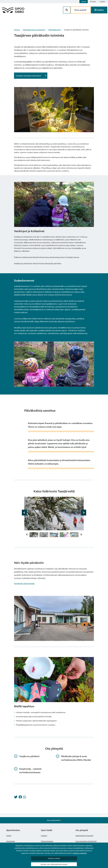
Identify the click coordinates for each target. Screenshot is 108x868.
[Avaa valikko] (99, 10)
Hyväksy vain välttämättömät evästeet (54, 864)
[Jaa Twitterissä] (16, 798)
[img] (34, 535)
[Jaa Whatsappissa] (25, 798)
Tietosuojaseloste (47, 841)
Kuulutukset (11, 841)
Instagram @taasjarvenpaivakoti (32, 76)
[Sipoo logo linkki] (13, 12)
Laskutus (44, 836)
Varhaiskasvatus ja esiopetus (34, 30)
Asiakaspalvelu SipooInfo (84, 836)
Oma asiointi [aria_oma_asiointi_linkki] (81, 10)
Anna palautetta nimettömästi (86, 841)
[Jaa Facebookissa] (20, 798)
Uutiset (9, 836)
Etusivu (17, 30)
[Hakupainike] (67, 10)
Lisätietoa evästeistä (80, 853)
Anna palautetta (54, 820)
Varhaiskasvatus (55, 30)
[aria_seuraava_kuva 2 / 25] (84, 513)
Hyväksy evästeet (54, 858)
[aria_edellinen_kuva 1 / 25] (24, 513)
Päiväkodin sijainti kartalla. (24, 584)
